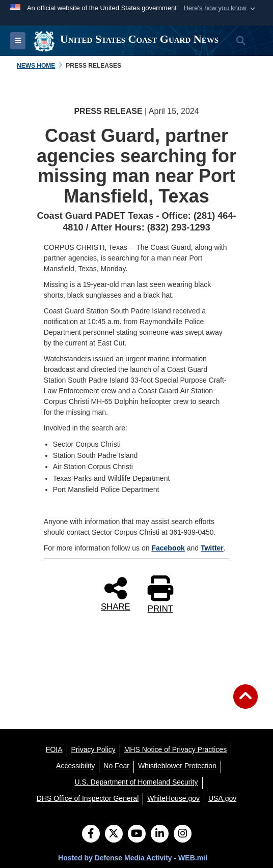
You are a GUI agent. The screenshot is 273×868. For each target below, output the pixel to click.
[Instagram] (183, 834)
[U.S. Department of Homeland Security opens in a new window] (137, 782)
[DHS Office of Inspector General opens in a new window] (88, 798)
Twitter (212, 548)
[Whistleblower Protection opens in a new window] (177, 766)
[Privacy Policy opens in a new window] (93, 749)
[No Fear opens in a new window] (116, 766)
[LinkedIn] (160, 834)
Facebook (168, 548)
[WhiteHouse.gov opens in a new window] (173, 798)
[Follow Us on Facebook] (91, 834)
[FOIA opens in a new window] (54, 749)
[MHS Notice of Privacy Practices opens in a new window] (176, 749)
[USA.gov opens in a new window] (222, 798)
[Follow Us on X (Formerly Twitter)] (114, 834)
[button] (220, 8)
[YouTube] (137, 834)
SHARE (116, 593)
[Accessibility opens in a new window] (75, 766)
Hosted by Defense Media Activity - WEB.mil (133, 858)
